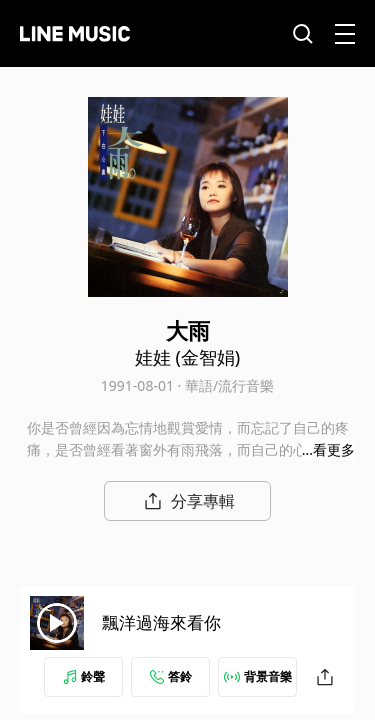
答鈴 (171, 676)
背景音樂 (258, 676)
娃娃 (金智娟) (187, 357)
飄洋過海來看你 (161, 622)
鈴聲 (84, 676)
